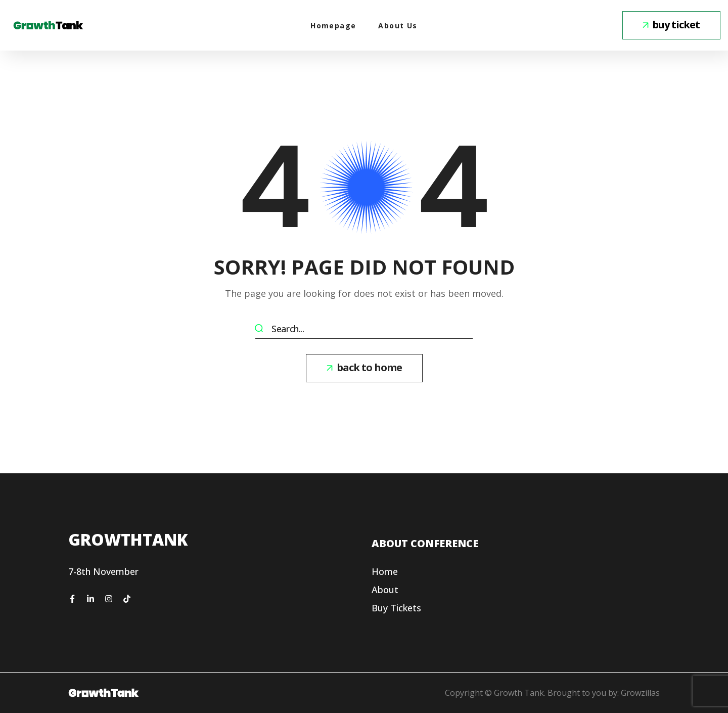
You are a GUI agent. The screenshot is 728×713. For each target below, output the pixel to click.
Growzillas (640, 693)
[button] (671, 25)
